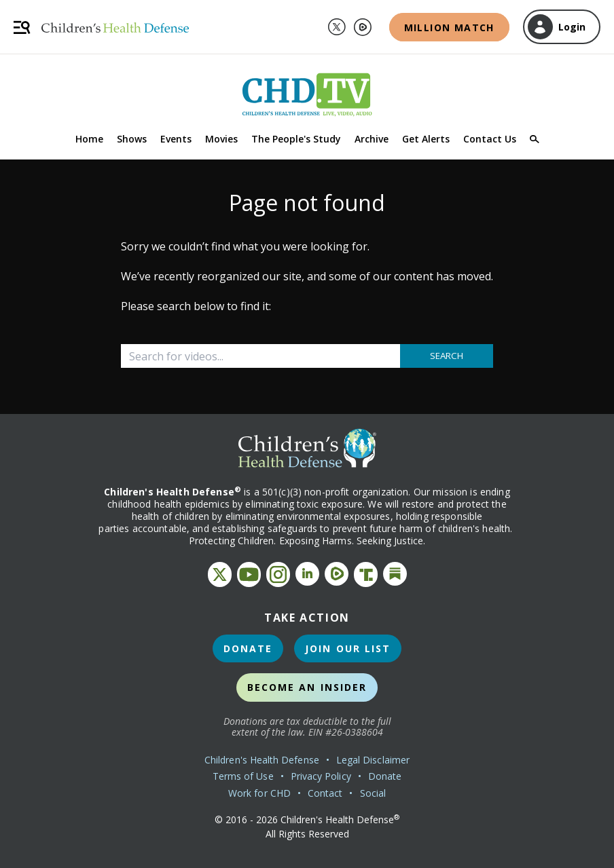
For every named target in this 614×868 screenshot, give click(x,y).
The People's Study (296, 139)
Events (176, 139)
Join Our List (348, 648)
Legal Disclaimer (373, 760)
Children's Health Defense (262, 760)
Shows (132, 139)
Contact (325, 793)
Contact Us (490, 139)
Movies (221, 139)
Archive (372, 139)
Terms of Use (243, 776)
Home (89, 139)
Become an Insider (307, 687)
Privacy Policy (321, 776)
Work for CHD (259, 793)
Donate (248, 648)
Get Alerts (426, 139)
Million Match (449, 27)
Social (373, 793)
